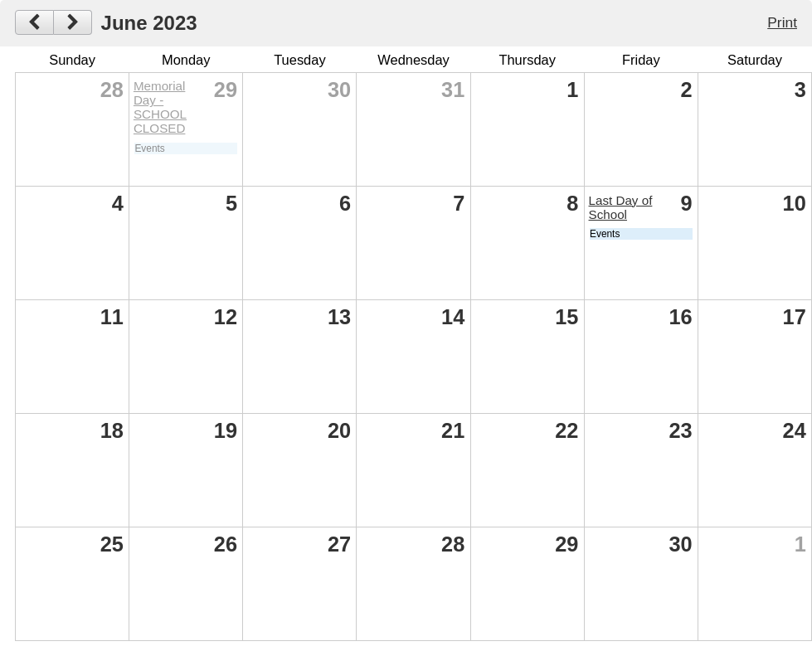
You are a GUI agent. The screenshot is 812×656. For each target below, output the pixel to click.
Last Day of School (621, 207)
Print (782, 22)
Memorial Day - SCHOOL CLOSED (160, 107)
